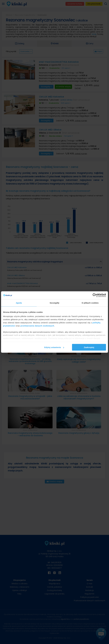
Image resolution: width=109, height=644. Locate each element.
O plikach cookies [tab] (90, 303)
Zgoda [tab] (19, 303)
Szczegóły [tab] (54, 303)
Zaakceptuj (89, 347)
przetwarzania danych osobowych (37, 326)
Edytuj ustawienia (54, 347)
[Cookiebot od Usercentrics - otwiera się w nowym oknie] (95, 295)
